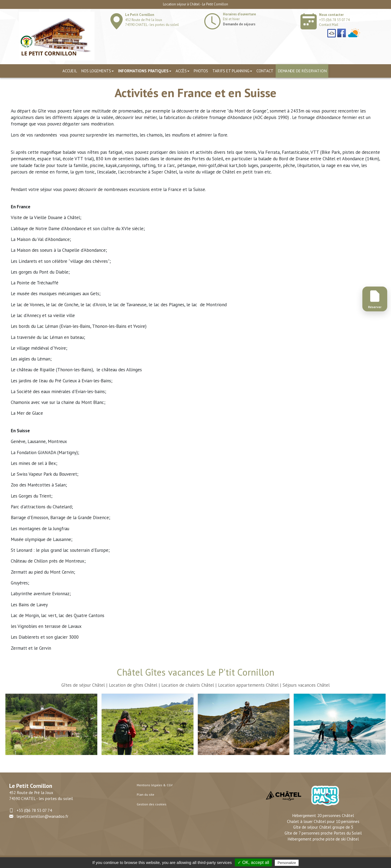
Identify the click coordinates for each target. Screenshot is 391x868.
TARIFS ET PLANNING (232, 71)
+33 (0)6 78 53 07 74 (334, 20)
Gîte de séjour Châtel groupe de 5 (323, 827)
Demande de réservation (302, 71)
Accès (183, 71)
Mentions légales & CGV (155, 785)
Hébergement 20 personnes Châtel (323, 815)
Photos (201, 71)
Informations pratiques (145, 71)
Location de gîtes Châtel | (134, 685)
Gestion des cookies (152, 804)
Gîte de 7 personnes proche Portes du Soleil (323, 833)
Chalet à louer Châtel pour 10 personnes (323, 821)
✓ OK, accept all (253, 862)
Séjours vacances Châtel (306, 685)
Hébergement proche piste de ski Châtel (323, 839)
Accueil (70, 71)
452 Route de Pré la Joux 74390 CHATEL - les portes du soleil (152, 20)
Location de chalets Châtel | (189, 685)
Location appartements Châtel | (250, 685)
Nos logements (98, 71)
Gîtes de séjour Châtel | (84, 685)
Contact (265, 71)
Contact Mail (329, 25)
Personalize (287, 863)
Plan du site (146, 794)
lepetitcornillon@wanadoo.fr (42, 816)
